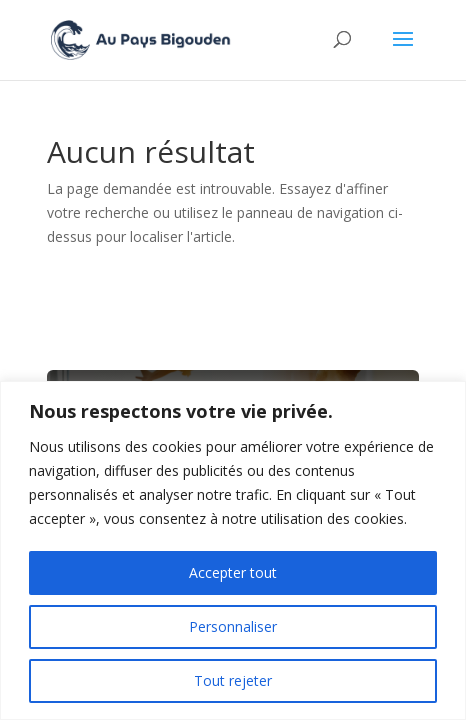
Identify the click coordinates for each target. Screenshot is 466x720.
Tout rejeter (233, 680)
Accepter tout (233, 572)
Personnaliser (233, 626)
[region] (233, 550)
